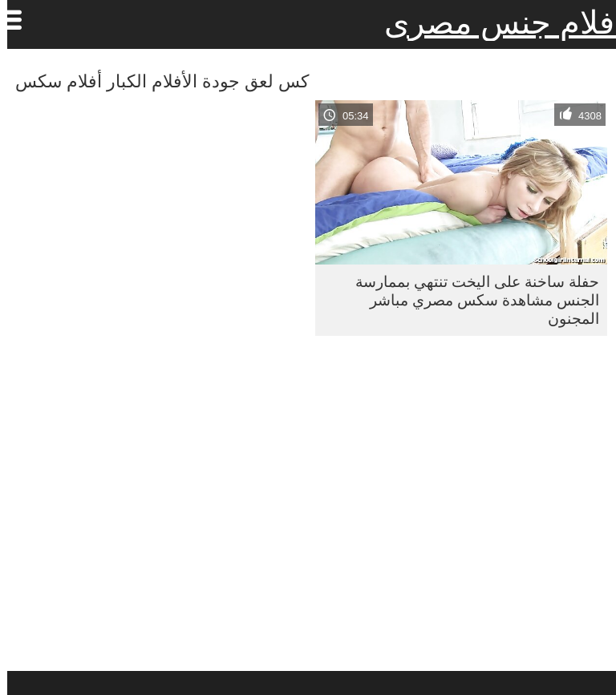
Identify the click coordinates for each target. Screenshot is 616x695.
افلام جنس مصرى (496, 22)
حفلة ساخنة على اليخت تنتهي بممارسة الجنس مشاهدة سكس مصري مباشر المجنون (470, 300)
